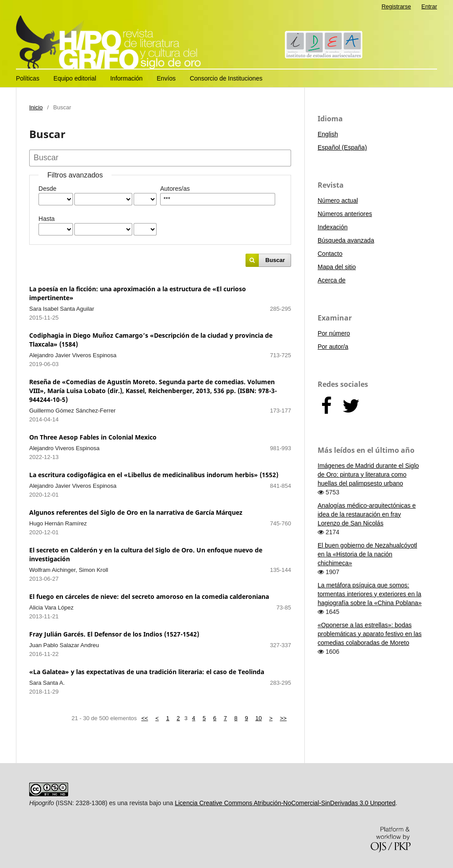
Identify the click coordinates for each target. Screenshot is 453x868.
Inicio (36, 107)
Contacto (330, 254)
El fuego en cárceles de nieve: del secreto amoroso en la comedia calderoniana (149, 596)
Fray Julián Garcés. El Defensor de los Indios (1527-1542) (114, 634)
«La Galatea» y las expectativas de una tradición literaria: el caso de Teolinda (147, 672)
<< (144, 718)
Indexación (333, 227)
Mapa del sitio (337, 267)
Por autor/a (333, 347)
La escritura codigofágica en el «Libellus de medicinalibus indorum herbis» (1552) (154, 475)
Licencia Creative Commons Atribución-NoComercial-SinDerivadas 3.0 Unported (285, 803)
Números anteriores (345, 214)
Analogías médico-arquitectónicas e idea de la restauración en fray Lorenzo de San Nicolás (367, 514)
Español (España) (342, 147)
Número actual (338, 201)
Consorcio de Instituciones (226, 78)
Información (126, 78)
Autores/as (175, 189)
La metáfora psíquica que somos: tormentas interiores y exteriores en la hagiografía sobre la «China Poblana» (370, 594)
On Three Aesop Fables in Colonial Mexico (93, 437)
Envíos (166, 78)
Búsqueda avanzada (346, 240)
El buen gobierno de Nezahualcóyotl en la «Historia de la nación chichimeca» (367, 554)
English (328, 134)
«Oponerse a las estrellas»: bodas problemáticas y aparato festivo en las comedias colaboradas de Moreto (370, 634)
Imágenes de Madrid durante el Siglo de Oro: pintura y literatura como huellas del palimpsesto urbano (368, 475)
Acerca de (332, 280)
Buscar (275, 260)
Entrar (429, 6)
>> (283, 718)
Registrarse (396, 6)
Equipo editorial (75, 78)
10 (258, 718)
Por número (334, 333)
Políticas (28, 78)
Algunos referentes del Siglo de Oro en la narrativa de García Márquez (136, 512)
